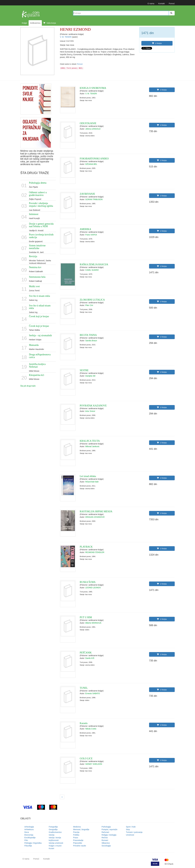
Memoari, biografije (81, 829)
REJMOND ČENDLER (95, 552)
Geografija (53, 829)
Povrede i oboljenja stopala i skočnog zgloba (41, 205)
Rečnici (105, 838)
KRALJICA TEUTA (90, 441)
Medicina (77, 827)
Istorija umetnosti (56, 843)
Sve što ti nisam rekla (39, 296)
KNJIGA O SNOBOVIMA (93, 88)
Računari (105, 832)
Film (26, 840)
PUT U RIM (86, 617)
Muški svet (34, 286)
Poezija (76, 832)
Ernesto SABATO (93, 693)
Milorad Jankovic (92, 446)
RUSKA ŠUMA (88, 582)
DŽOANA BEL (91, 164)
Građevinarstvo (55, 832)
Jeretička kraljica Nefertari (37, 365)
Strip (128, 829)
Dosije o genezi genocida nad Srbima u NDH (41, 225)
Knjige (24, 23)
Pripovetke (78, 843)
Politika (76, 835)
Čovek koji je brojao (39, 316)
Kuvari (51, 848)
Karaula (84, 723)
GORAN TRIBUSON (94, 199)
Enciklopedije (30, 838)
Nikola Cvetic (91, 729)
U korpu (157, 43)
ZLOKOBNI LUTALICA (92, 300)
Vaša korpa (50, 23)
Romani (80, 64)
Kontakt (161, 4)
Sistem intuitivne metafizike (37, 247)
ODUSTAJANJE (88, 123)
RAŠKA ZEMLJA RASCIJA (94, 264)
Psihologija (106, 827)
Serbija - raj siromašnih (40, 335)
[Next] (62, 797)
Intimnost (34, 214)
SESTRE (84, 370)
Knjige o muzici (55, 846)
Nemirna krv (35, 267)
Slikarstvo (106, 843)
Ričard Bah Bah (92, 482)
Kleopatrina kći (36, 375)
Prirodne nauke (80, 846)
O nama (151, 4)
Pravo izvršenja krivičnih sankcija (41, 236)
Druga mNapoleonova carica (40, 356)
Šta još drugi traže (28, 386)
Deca (27, 832)
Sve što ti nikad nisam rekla (40, 307)
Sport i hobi (131, 827)
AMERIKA (85, 229)
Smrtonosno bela (37, 277)
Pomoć (172, 4)
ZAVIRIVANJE (87, 194)
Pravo (76, 838)
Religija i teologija (109, 835)
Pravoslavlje (78, 840)
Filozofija (28, 846)
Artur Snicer (90, 411)
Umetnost (130, 835)
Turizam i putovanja (134, 832)
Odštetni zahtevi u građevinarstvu (38, 194)
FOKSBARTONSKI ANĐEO (94, 159)
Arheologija (29, 827)
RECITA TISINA (88, 335)
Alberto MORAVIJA (93, 623)
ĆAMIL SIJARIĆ (92, 270)
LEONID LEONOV (93, 588)
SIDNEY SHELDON (94, 764)
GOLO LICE (86, 758)
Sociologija (106, 846)
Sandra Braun (91, 341)
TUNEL (84, 688)
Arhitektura (29, 829)
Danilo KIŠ (90, 658)
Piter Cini (89, 305)
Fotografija (53, 827)
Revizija (33, 256)
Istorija (52, 835)
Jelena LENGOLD (93, 129)
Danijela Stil (90, 376)
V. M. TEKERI (66, 37)
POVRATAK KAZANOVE (93, 406)
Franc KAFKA (91, 235)
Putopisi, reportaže (109, 829)
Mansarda (34, 345)
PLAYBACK (86, 547)
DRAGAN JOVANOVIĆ (95, 517)
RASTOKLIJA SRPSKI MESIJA (96, 511)
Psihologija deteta (38, 183)
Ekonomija (29, 835)
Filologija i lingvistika (33, 843)
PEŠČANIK (86, 653)
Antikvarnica (35, 23)
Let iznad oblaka (88, 476)
